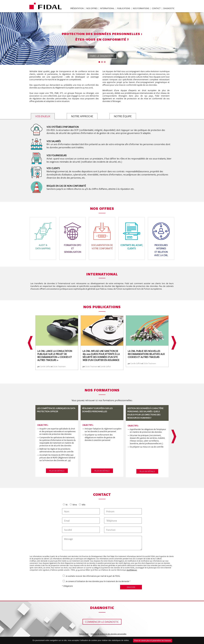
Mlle (83, 505)
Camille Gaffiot (45, 366)
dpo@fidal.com (132, 570)
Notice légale (84, 634)
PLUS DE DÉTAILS (57, 471)
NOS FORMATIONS (141, 8)
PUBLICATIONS (124, 8)
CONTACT (156, 8)
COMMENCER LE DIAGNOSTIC (102, 622)
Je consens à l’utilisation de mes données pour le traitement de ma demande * (98, 581)
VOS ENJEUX (43, 116)
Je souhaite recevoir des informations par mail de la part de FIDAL (93, 576)
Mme (75, 505)
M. (67, 505)
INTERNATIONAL (107, 8)
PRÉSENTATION (77, 8)
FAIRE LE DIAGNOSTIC (102, 56)
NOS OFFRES (92, 8)
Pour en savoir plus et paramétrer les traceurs (153, 641)
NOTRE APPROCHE (82, 116)
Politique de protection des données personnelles (109, 634)
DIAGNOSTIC (169, 8)
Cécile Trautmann (59, 366)
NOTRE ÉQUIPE (123, 116)
